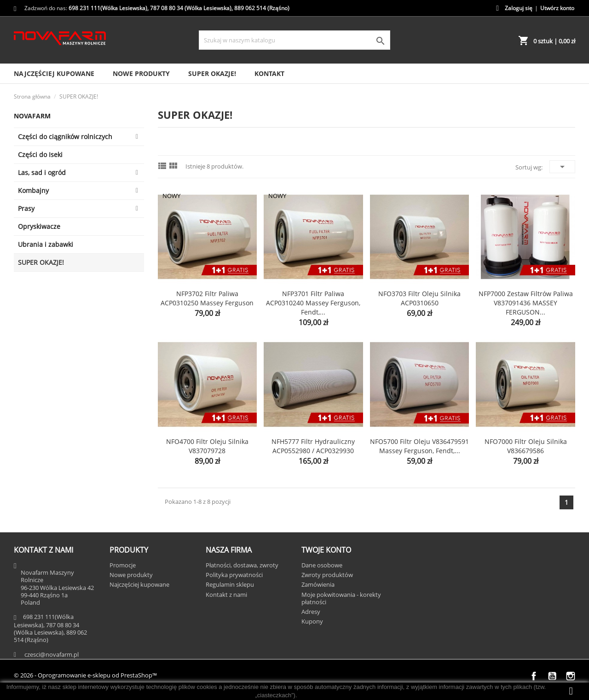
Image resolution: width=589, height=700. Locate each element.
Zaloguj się (519, 8)
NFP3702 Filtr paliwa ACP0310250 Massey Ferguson (207, 298)
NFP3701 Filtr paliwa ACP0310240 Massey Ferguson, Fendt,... (313, 303)
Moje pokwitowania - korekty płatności (341, 598)
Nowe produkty (141, 73)
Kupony (312, 621)
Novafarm (32, 116)
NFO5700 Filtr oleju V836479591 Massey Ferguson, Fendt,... (419, 446)
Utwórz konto (557, 8)
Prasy (26, 208)
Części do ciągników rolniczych (65, 137)
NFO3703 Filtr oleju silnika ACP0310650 (419, 298)
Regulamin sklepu (230, 584)
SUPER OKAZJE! (212, 73)
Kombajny (33, 190)
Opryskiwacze (39, 226)
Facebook (534, 676)
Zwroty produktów (327, 575)
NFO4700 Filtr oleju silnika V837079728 (207, 446)
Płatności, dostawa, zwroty (242, 565)
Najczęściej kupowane (54, 73)
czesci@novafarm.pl (52, 654)
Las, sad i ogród (42, 172)
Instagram (571, 676)
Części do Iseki (40, 155)
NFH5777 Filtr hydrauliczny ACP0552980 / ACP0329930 (313, 446)
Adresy (311, 612)
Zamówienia (318, 584)
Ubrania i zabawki (46, 244)
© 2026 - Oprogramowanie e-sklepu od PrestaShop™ (85, 675)
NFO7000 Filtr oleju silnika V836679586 (526, 446)
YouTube (552, 676)
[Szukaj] (295, 40)
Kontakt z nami (226, 595)
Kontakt (269, 73)
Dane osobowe (322, 565)
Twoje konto (326, 550)
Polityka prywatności (234, 575)
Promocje (123, 565)
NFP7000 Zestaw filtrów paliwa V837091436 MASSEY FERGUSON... (526, 303)
